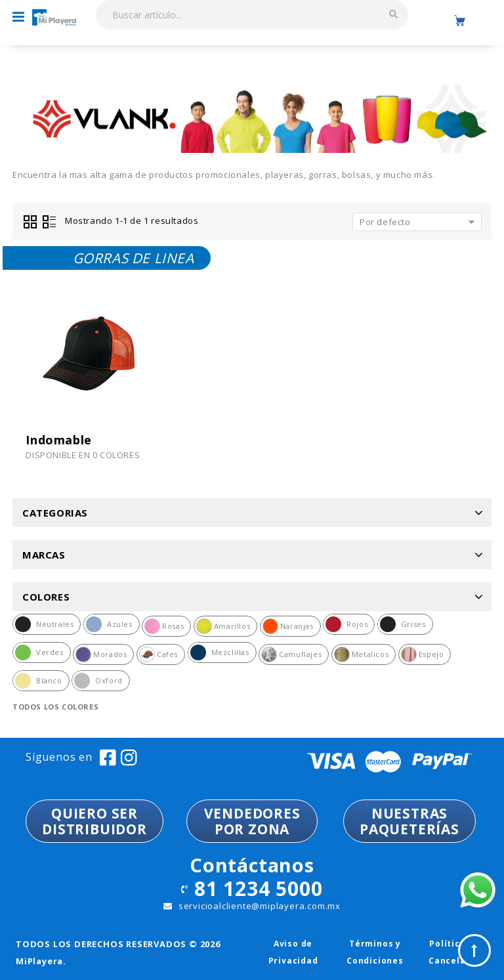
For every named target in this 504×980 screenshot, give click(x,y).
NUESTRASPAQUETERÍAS (409, 821)
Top (474, 950)
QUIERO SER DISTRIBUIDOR (94, 821)
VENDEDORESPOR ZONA (252, 821)
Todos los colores (55, 707)
